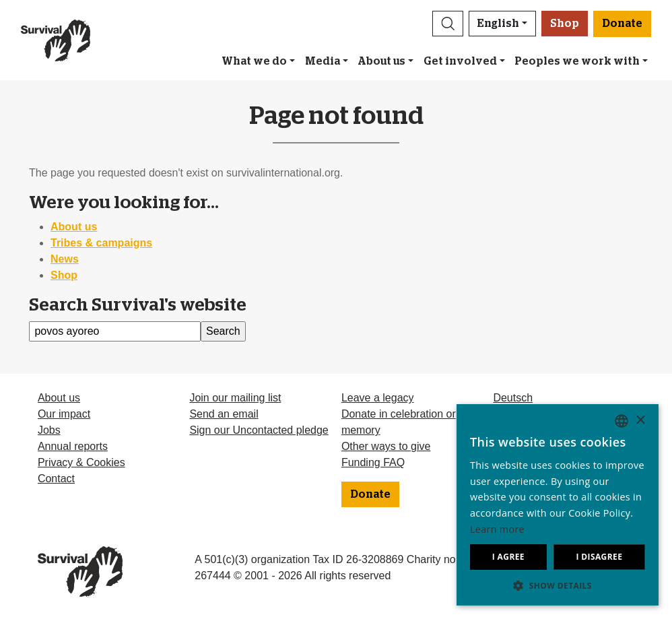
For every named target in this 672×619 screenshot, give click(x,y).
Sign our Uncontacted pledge (259, 430)
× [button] (640, 421)
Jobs (49, 430)
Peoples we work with (577, 61)
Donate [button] (622, 24)
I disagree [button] (599, 557)
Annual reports (73, 446)
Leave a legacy (378, 398)
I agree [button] (508, 557)
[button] (448, 24)
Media (323, 61)
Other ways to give (386, 446)
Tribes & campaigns (101, 243)
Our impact (64, 414)
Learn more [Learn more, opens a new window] (497, 529)
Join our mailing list (235, 398)
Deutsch (513, 398)
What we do (254, 61)
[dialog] (558, 505)
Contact (56, 479)
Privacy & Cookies (81, 462)
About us (381, 61)
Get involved (460, 61)
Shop (565, 24)
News (65, 259)
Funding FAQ (373, 462)
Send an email (224, 414)
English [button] (498, 24)
